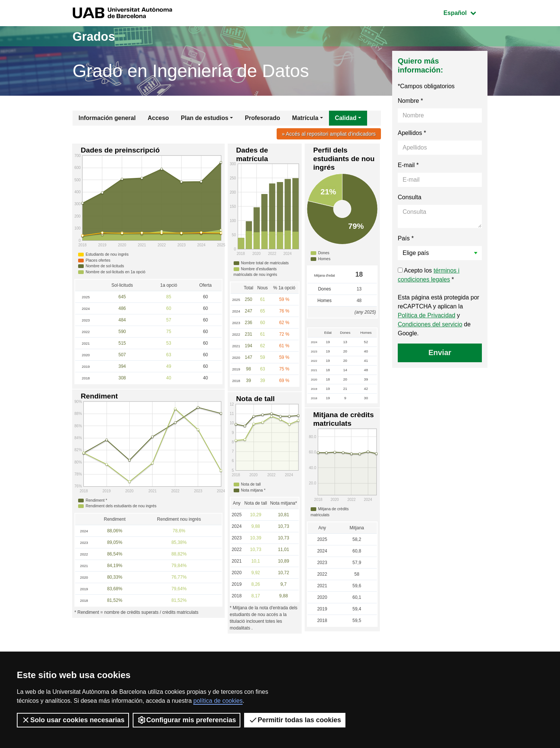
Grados (96, 36)
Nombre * (410, 101)
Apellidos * (412, 133)
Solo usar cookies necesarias (73, 720)
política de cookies (218, 701)
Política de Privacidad (427, 315)
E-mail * (408, 165)
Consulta (410, 197)
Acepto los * (429, 275)
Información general (107, 118)
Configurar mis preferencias (187, 720)
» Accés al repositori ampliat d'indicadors (327, 134)
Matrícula (305, 118)
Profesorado (262, 118)
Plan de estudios (205, 118)
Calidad (346, 118)
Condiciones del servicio (430, 324)
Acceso (158, 118)
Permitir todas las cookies (295, 720)
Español (465, 12)
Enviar (440, 353)
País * (406, 238)
